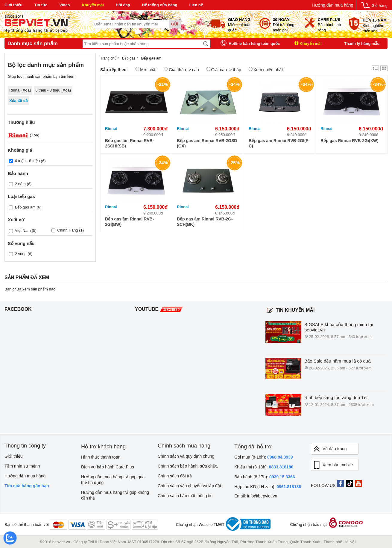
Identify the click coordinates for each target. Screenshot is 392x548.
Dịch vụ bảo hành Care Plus (108, 467)
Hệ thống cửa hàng (160, 5)
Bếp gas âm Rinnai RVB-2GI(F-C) (279, 143)
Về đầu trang (330, 449)
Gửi (175, 24)
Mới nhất (146, 70)
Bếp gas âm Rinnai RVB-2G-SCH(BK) (205, 222)
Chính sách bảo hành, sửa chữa (188, 466)
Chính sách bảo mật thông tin (185, 496)
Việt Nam (23, 230)
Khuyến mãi (93, 5)
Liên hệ (196, 5)
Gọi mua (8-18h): (264, 457)
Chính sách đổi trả (175, 476)
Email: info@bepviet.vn (256, 496)
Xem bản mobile (333, 465)
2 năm (20, 184)
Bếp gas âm (25, 207)
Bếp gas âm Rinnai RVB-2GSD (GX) (207, 143)
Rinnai (111, 128)
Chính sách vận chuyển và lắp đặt (189, 486)
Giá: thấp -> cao (181, 70)
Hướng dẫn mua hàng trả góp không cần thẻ (115, 495)
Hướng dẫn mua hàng (333, 5)
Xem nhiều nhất (266, 70)
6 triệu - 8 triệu (27, 161)
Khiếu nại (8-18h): (264, 467)
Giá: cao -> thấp (224, 70)
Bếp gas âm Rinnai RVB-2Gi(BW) (129, 222)
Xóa (26, 90)
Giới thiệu (13, 5)
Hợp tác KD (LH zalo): (268, 487)
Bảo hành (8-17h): (265, 477)
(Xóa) (23, 135)
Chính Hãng (67, 230)
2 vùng (21, 254)
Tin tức (41, 5)
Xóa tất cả (18, 101)
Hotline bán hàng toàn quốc (254, 44)
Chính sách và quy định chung (186, 456)
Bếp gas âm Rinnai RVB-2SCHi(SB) (129, 143)
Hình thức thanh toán (101, 457)
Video (64, 5)
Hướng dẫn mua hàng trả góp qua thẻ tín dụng (113, 480)
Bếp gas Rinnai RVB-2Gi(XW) (350, 141)
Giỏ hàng (379, 6)
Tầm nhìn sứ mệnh (22, 466)
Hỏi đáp (123, 5)
